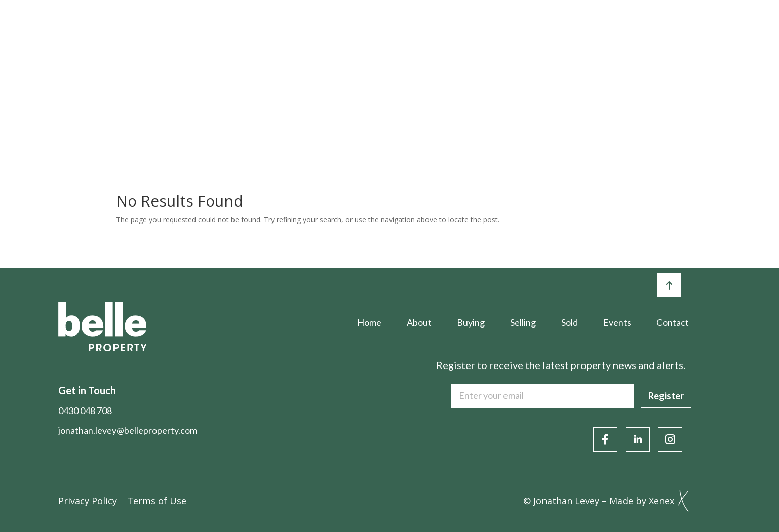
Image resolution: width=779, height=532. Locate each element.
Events (516, 29)
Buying (343, 29)
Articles (580, 29)
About (282, 29)
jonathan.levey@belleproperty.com (128, 430)
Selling (404, 29)
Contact (701, 29)
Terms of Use (157, 501)
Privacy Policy (88, 501)
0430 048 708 (85, 411)
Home (224, 29)
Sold (460, 29)
